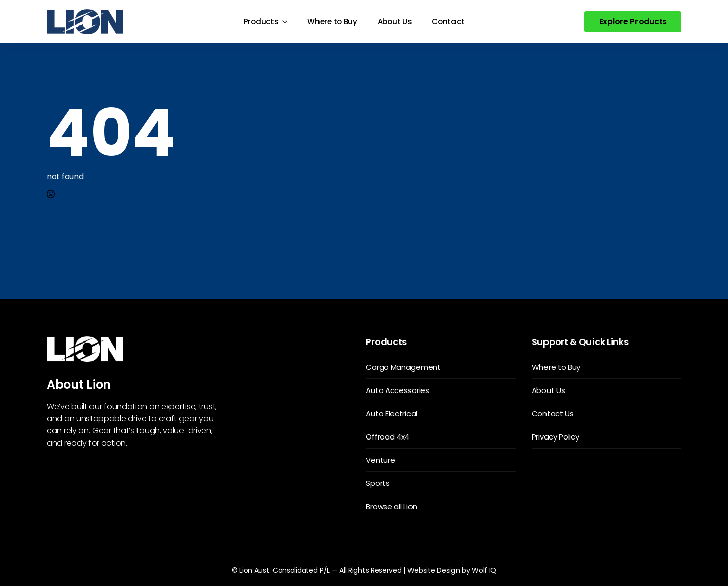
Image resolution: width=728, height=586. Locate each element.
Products (261, 21)
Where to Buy (332, 21)
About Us (395, 21)
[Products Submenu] (288, 21)
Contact (448, 21)
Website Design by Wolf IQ (452, 570)
